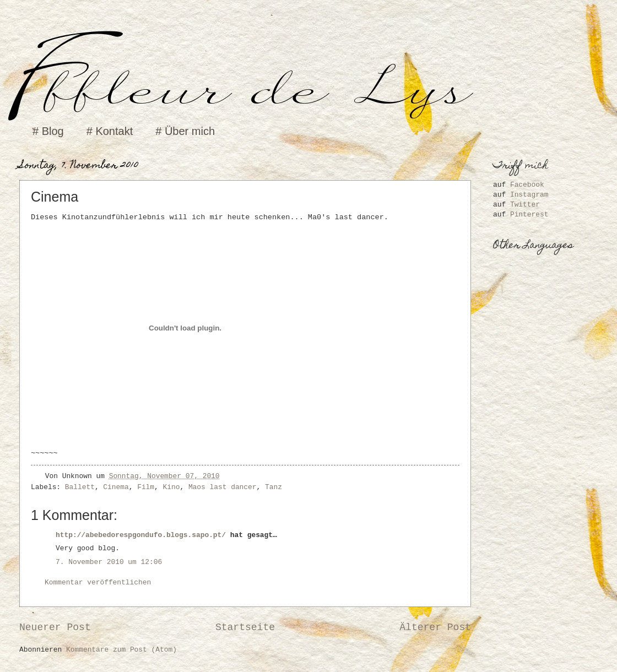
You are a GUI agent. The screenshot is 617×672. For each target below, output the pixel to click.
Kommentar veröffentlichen (98, 582)
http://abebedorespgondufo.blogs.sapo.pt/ (141, 535)
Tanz (274, 487)
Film (146, 487)
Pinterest (529, 215)
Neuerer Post (55, 627)
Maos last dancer (223, 487)
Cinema (116, 487)
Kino (172, 487)
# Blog (48, 131)
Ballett (80, 487)
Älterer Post (435, 627)
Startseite (245, 627)
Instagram (529, 195)
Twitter (525, 205)
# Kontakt (110, 131)
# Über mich (185, 131)
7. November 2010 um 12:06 (109, 562)
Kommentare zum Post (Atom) (121, 650)
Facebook (527, 185)
